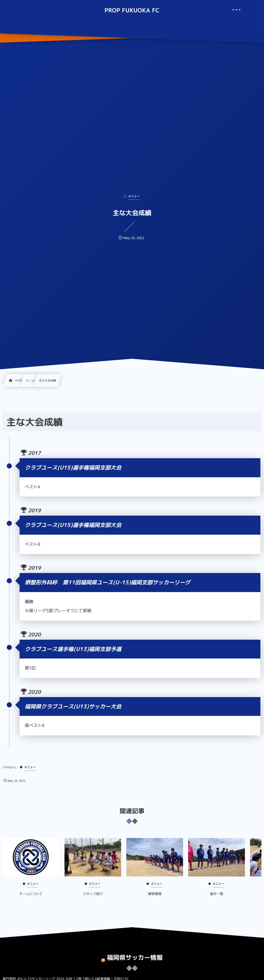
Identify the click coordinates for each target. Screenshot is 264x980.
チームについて (31, 898)
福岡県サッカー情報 (135, 954)
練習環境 (155, 898)
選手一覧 (217, 898)
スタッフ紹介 (93, 898)
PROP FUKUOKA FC (132, 11)
